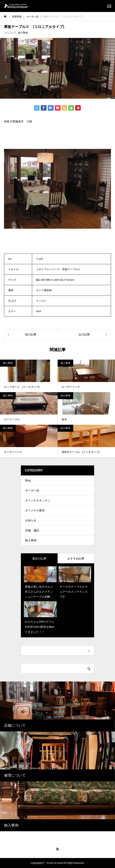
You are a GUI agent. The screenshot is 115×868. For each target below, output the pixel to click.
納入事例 (23, 33)
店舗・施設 (32, 530)
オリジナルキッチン (38, 500)
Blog (28, 480)
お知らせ (31, 520)
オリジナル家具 (35, 510)
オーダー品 (32, 490)
